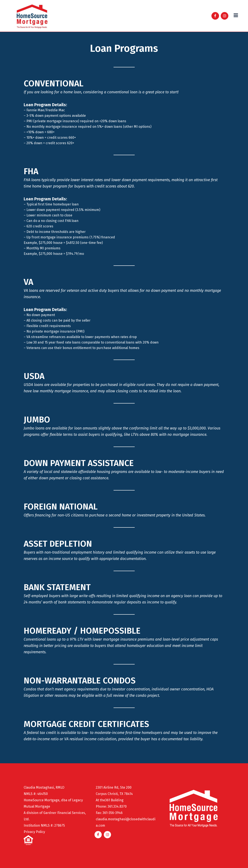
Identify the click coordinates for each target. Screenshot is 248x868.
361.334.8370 (117, 806)
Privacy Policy (34, 832)
